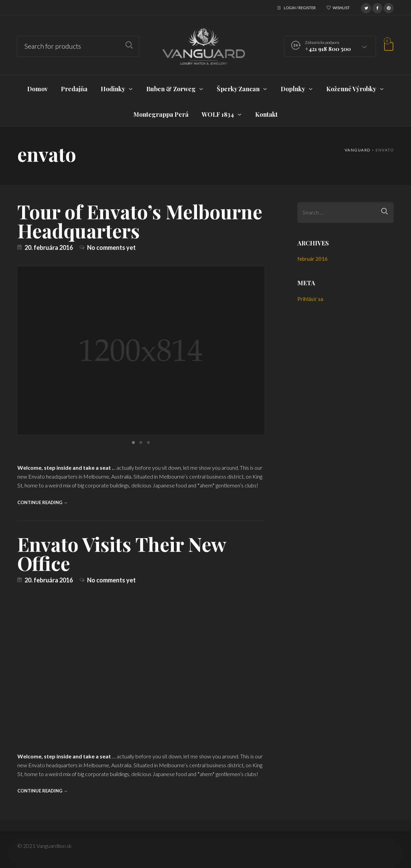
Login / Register (300, 8)
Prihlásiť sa (310, 299)
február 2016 (313, 259)
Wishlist (341, 8)
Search (129, 45)
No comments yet (111, 247)
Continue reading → (43, 502)
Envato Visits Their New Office (121, 553)
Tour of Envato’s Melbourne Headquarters (140, 221)
